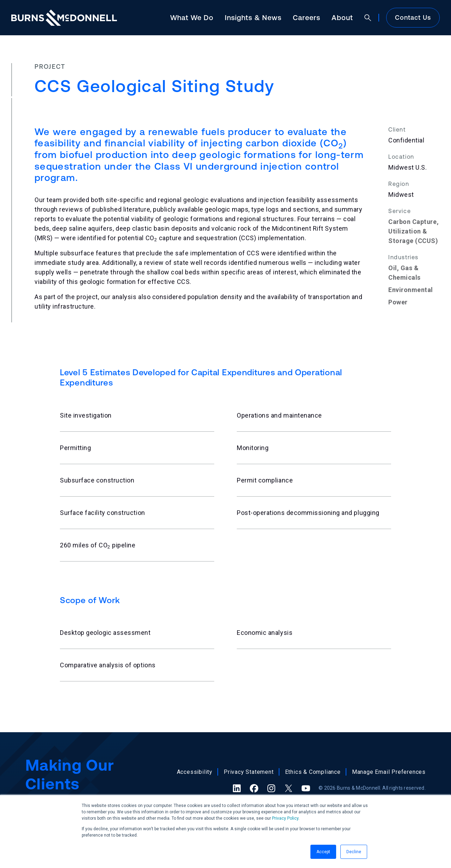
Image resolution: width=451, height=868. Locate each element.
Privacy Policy (285, 818)
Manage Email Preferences (389, 772)
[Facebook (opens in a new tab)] (254, 788)
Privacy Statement (249, 772)
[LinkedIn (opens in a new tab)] (237, 788)
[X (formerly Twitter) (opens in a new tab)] (289, 788)
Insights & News (253, 17)
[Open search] (368, 18)
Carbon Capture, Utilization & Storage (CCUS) (413, 231)
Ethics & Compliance (313, 772)
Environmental (411, 290)
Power (398, 302)
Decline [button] (354, 852)
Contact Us (413, 17)
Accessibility (195, 772)
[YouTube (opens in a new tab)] (306, 788)
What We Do (192, 17)
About (342, 17)
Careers (307, 17)
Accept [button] (323, 852)
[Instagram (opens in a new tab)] (271, 788)
